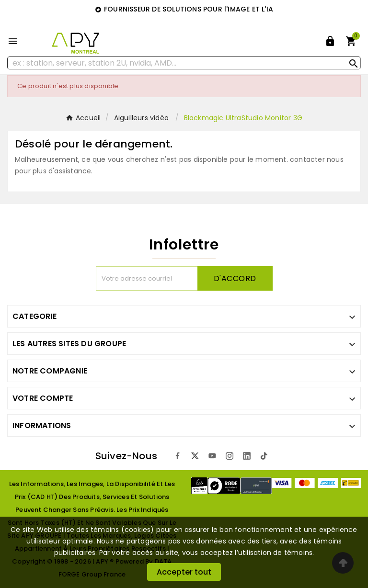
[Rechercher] (184, 63)
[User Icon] (330, 41)
